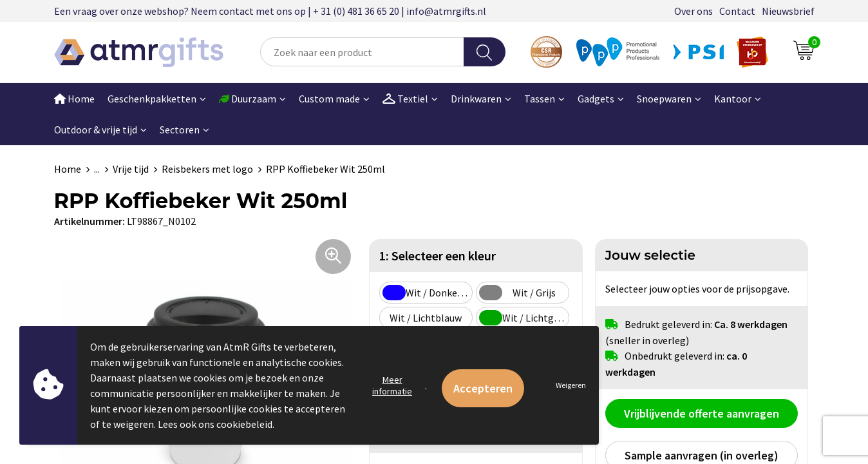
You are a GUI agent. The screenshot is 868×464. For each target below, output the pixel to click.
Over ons (693, 11)
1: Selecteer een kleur (438, 256)
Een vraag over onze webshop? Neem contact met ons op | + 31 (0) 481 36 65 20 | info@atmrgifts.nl (270, 11)
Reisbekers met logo (207, 169)
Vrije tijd (131, 169)
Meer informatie (392, 385)
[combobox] (362, 52)
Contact (737, 11)
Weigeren (571, 385)
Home (74, 99)
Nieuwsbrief (788, 11)
